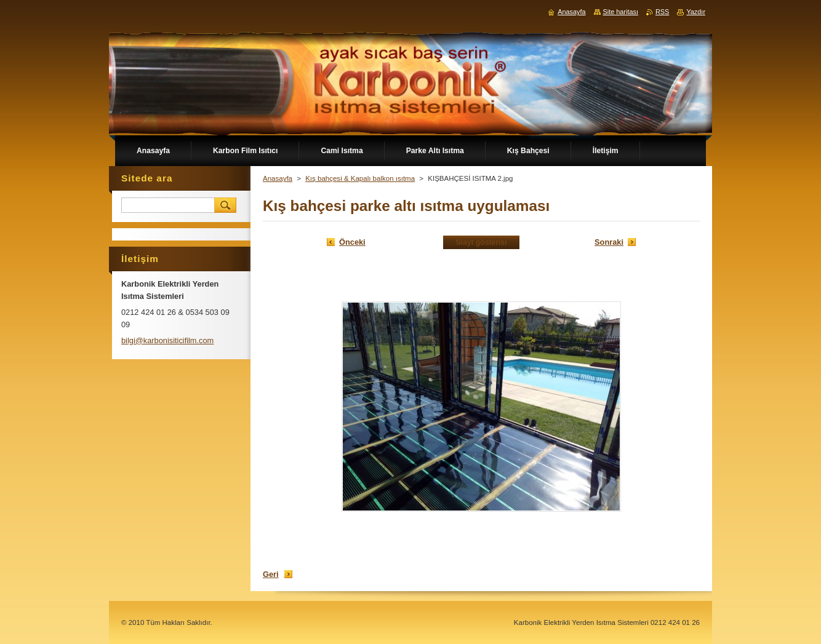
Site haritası (621, 12)
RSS (662, 12)
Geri (271, 574)
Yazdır (696, 12)
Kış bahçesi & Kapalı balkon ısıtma (360, 178)
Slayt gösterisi (481, 242)
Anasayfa (278, 178)
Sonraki (609, 242)
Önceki (352, 242)
